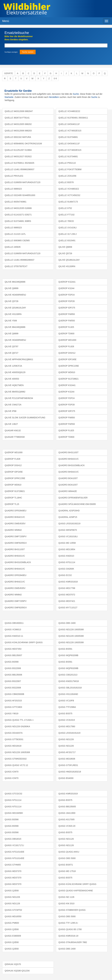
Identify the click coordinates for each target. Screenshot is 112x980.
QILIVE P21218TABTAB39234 (19, 398)
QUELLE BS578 (66, 182)
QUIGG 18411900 (67, 813)
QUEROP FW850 (67, 314)
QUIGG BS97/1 (66, 865)
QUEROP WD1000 (67, 340)
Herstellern (54, 97)
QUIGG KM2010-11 (14, 636)
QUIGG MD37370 (13, 871)
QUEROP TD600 (66, 334)
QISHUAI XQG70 (13, 964)
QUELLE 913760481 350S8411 (73, 118)
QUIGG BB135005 (67, 807)
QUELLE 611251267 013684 (18, 150)
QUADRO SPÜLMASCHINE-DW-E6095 (77, 504)
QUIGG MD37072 (67, 595)
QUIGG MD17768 (67, 588)
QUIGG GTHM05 (13, 865)
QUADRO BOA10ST (68, 478)
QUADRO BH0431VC (15, 556)
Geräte (9, 73)
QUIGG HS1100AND (68, 694)
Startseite (9, 97)
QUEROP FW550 (67, 321)
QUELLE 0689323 (13, 189)
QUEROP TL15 (12, 504)
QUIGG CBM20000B (14, 694)
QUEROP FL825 (66, 327)
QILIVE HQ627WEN (14, 385)
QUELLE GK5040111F (69, 124)
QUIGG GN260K (66, 569)
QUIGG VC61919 (67, 720)
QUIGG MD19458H (14, 813)
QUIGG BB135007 (13, 655)
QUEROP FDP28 (67, 301)
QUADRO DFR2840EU (16, 511)
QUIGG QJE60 (12, 891)
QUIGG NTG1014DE (14, 852)
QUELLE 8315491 (67, 240)
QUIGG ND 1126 (66, 897)
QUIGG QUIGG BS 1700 (70, 929)
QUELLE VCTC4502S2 (69, 195)
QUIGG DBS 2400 (67, 623)
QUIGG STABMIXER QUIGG (72, 910)
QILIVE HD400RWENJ (15, 295)
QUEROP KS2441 (67, 282)
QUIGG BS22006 (13, 668)
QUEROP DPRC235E (69, 366)
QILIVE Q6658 (65, 247)
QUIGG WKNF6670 (68, 530)
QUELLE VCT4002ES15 (70, 131)
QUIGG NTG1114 (67, 562)
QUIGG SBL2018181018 (70, 688)
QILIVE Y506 (11, 321)
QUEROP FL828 (66, 346)
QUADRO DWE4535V (15, 524)
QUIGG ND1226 (66, 739)
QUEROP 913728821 (68, 379)
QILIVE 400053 (12, 379)
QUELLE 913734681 (68, 137)
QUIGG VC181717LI (14, 845)
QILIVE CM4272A (13, 405)
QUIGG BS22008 (13, 688)
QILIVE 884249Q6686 (15, 282)
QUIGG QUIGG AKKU (69, 852)
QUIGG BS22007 (13, 681)
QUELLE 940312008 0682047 (19, 111)
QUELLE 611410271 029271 (18, 215)
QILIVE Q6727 (11, 353)
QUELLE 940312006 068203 (18, 131)
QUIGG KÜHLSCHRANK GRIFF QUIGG (24, 642)
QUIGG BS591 (65, 649)
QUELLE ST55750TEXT (16, 266)
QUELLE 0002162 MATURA (18, 137)
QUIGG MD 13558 (67, 543)
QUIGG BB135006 (13, 675)
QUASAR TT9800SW (15, 437)
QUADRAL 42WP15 (68, 517)
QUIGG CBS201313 (68, 675)
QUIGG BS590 (12, 662)
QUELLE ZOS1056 (67, 176)
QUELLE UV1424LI (67, 228)
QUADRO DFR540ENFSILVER (73, 498)
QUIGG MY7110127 (68, 608)
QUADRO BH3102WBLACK (18, 562)
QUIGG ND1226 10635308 (17, 752)
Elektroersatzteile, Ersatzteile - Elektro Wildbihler (52, 9)
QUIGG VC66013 (13, 629)
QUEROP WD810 (67, 372)
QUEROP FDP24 (67, 295)
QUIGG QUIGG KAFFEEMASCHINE (76, 891)
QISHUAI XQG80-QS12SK (17, 971)
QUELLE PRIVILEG (14, 176)
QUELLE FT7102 (66, 215)
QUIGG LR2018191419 (69, 733)
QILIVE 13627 (11, 424)
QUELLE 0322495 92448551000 (20, 195)
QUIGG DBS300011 (14, 623)
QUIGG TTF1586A (67, 707)
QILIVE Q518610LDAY (69, 260)
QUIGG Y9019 (11, 714)
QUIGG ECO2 (65, 575)
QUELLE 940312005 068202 (18, 124)
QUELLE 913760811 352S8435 (19, 163)
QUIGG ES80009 (13, 936)
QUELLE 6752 (65, 208)
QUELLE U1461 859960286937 (20, 169)
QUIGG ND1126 (12, 903)
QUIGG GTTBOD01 (14, 739)
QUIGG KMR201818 (68, 582)
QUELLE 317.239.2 (67, 234)
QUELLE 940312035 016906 (18, 208)
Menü (6, 21)
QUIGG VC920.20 (67, 826)
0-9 (55, 78)
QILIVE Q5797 (11, 346)
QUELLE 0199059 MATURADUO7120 (23, 182)
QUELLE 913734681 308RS (18, 221)
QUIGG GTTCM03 (13, 707)
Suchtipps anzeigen (11, 52)
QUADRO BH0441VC (15, 569)
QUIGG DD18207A (14, 733)
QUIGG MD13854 (67, 549)
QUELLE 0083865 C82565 (17, 240)
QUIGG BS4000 (66, 778)
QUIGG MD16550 (13, 916)
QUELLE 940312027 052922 (18, 156)
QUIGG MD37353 (13, 649)
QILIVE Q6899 (11, 288)
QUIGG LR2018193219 (69, 524)
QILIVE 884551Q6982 (15, 392)
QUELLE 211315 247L (15, 234)
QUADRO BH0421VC (15, 517)
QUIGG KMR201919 (68, 794)
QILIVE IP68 (11, 411)
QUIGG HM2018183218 (70, 772)
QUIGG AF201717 (67, 752)
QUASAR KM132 (13, 430)
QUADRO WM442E (68, 491)
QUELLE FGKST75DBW (70, 169)
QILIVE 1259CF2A (13, 366)
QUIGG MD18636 (67, 759)
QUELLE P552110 (67, 163)
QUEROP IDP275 (67, 308)
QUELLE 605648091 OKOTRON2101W (23, 144)
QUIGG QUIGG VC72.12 (16, 765)
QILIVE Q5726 (65, 253)
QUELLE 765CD (66, 221)
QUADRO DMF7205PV (16, 536)
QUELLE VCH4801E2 (69, 189)
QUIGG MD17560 (67, 726)
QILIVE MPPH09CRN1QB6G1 (19, 359)
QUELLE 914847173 (68, 202)
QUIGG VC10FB (66, 701)
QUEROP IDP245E (67, 359)
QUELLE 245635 (13, 247)
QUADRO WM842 (13, 530)
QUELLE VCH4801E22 (69, 111)
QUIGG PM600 (12, 923)
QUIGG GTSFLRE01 (68, 765)
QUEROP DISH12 (67, 353)
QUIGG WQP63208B (68, 655)
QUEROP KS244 (66, 288)
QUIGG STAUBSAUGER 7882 (73, 942)
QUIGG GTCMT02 (13, 910)
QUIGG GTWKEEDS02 (16, 759)
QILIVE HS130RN (67, 266)
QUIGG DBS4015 (13, 839)
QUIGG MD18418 (13, 746)
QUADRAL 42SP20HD (69, 511)
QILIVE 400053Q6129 (15, 372)
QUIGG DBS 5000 (67, 858)
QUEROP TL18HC (13, 498)
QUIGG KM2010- (66, 556)
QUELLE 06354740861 (16, 202)
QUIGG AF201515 (13, 701)
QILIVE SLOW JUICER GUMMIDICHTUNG (25, 418)
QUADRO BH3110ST (15, 549)
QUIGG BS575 (65, 714)
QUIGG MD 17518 (67, 871)
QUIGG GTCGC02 (13, 794)
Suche (76, 94)
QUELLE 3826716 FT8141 (17, 118)
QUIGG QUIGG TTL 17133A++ (19, 720)
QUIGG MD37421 (67, 601)
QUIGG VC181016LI (68, 536)
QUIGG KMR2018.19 (68, 936)
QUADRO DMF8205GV (16, 543)
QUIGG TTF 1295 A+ (68, 923)
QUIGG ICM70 (12, 772)
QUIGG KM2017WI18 (69, 681)
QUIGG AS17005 (66, 819)
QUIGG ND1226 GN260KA (17, 726)
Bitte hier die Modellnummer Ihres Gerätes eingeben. (19, 38)
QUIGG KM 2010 (66, 903)
